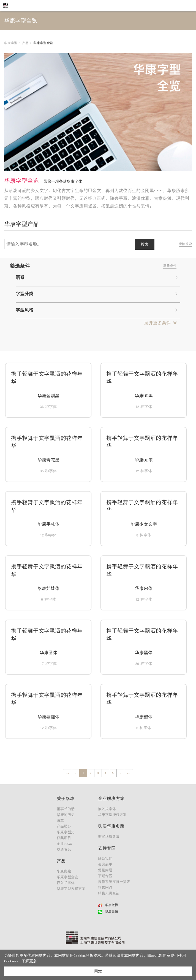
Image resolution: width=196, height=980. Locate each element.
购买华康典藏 (111, 826)
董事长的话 (66, 809)
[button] (160, 323)
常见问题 (105, 870)
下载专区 (105, 876)
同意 (98, 971)
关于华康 (66, 798)
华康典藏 (64, 871)
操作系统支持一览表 (114, 882)
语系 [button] (97, 277)
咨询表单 (105, 864)
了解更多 (29, 961)
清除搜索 (185, 244)
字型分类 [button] (97, 294)
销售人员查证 (109, 893)
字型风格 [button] (97, 310)
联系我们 (105, 859)
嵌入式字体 (66, 883)
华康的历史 (66, 815)
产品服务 (64, 826)
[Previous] (67, 773)
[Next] (120, 773)
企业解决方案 (111, 798)
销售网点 (105, 888)
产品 (25, 43)
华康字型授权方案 (71, 889)
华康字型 (11, 43)
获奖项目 (64, 838)
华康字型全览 (67, 877)
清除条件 (170, 266)
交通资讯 (64, 849)
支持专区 (107, 848)
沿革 (60, 821)
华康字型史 (66, 832)
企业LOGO (64, 844)
